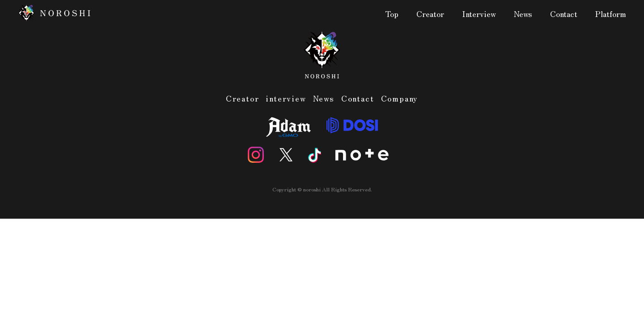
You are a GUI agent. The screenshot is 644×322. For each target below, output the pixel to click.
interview (286, 98)
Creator (430, 14)
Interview (479, 14)
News (523, 14)
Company (400, 98)
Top (392, 14)
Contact (564, 14)
